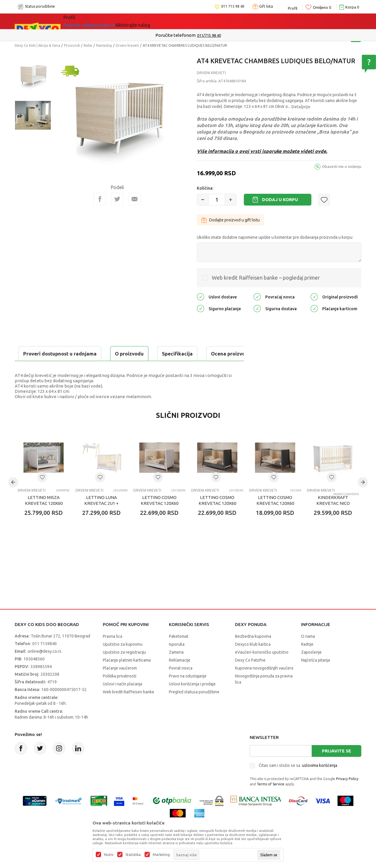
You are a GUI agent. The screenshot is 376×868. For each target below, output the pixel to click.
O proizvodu (38, 354)
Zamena (176, 667)
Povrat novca (181, 683)
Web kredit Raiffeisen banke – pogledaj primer (266, 278)
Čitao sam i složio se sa (298, 780)
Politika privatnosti (120, 691)
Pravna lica (113, 651)
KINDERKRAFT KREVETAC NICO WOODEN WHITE (333, 518)
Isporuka (177, 659)
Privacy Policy (347, 793)
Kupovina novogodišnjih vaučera (264, 683)
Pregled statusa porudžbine (194, 707)
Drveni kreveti (127, 45)
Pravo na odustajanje (188, 691)
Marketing (161, 855)
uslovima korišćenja (320, 780)
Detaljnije (301, 107)
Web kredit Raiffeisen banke (129, 707)
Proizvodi (72, 45)
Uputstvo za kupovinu (123, 659)
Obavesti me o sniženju (342, 166)
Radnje (307, 659)
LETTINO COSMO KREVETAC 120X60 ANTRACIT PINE (275, 518)
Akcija (114, 21)
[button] (324, 200)
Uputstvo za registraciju (124, 667)
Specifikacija (86, 354)
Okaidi (179, 21)
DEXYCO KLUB (145, 21)
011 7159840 (45, 658)
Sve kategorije (84, 21)
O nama (308, 651)
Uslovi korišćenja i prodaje (192, 699)
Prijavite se (336, 766)
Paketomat (179, 651)
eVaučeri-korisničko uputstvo (262, 667)
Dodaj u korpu (280, 200)
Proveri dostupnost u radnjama (61, 368)
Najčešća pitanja (315, 675)
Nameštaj (104, 45)
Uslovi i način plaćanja (122, 699)
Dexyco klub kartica (253, 659)
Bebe (88, 45)
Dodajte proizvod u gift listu (230, 220)
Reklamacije (180, 675)
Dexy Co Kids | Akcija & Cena (37, 45)
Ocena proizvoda (140, 354)
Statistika (133, 855)
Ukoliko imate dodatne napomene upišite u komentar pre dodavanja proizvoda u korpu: (275, 237)
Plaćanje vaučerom (120, 683)
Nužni (109, 855)
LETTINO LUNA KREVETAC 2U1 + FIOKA (101, 518)
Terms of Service (271, 799)
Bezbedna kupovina (253, 651)
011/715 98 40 (209, 35)
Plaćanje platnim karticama (127, 675)
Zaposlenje (311, 667)
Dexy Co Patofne (250, 675)
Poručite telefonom (176, 35)
